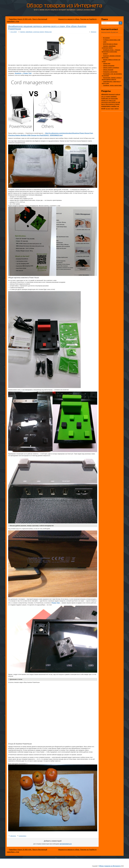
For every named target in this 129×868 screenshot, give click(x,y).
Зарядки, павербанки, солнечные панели (32, 32)
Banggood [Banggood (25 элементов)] (112, 94)
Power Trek (56, 603)
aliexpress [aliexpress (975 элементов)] (105, 94)
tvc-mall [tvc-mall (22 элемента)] (118, 102)
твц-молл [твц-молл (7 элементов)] (108, 109)
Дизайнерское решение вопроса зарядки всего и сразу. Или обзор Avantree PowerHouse (47, 28)
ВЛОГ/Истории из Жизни (110, 44)
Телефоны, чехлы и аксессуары (112, 85)
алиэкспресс (23, 836)
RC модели (106, 38)
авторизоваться (66, 844)
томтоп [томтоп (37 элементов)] (116, 109)
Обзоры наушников (109, 66)
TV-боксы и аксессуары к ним (112, 40)
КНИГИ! (105, 54)
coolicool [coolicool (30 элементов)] (118, 94)
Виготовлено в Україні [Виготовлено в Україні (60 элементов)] (113, 104)
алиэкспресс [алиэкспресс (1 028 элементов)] (106, 106)
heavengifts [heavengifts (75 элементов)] (114, 99)
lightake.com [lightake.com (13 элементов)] (105, 100)
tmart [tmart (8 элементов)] (110, 102)
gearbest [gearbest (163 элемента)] (114, 96)
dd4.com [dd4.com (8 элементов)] (104, 97)
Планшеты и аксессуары (110, 72)
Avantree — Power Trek (23, 73)
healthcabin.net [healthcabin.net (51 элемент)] (106, 99)
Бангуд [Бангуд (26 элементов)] (103, 104)
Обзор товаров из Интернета (64, 5)
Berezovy (94, 32)
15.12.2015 (14, 32)
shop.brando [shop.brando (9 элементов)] (105, 102)
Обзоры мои (48, 32)
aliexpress (13, 836)
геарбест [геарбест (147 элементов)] (114, 106)
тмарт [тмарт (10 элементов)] (112, 109)
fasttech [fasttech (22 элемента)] (108, 97)
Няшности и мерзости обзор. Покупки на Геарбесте (77, 19)
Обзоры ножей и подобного (111, 68)
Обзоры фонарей (108, 70)
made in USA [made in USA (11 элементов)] (112, 100)
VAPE (105, 42)
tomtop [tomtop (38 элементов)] (113, 102)
